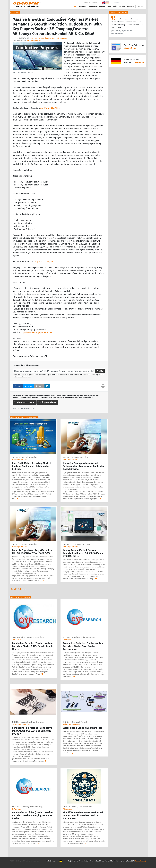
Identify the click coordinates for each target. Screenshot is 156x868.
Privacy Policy (84, 861)
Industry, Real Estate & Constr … (32, 722)
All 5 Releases (18, 589)
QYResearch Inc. (18, 640)
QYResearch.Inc (18, 809)
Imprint (95, 3)
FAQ (69, 861)
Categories (82, 6)
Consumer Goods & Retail (81, 544)
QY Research (67, 640)
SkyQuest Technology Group (22, 724)
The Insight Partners (34, 40)
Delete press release (24, 402)
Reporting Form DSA (127, 861)
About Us (140, 6)
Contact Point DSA (112, 861)
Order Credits (112, 6)
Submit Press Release (97, 6)
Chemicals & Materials (29, 457)
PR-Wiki (87, 3)
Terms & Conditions (97, 861)
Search (138, 3)
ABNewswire (67, 809)
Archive (122, 6)
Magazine (131, 6)
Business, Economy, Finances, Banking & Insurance (49, 38)
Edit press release (47, 402)
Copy (100, 371)
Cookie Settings (141, 861)
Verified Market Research (72, 724)
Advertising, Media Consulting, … (33, 637)
